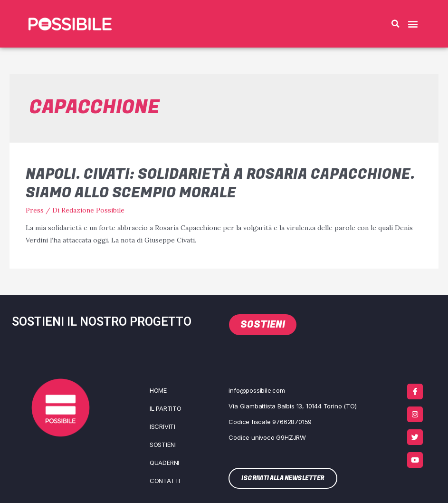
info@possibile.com (257, 390)
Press (35, 210)
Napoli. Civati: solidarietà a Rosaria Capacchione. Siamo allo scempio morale (220, 184)
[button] (395, 24)
